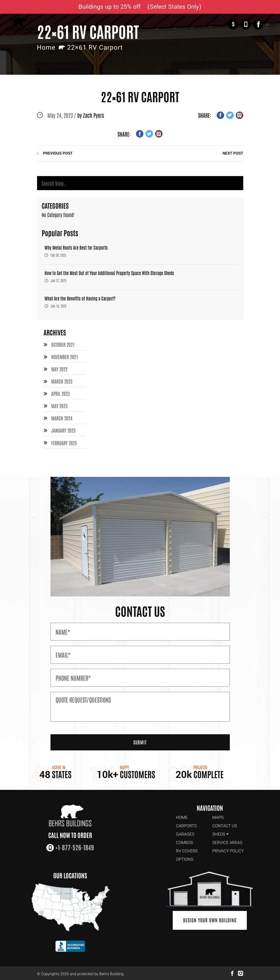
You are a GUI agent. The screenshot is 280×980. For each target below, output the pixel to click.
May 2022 (59, 369)
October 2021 (63, 345)
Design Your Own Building (210, 918)
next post (233, 154)
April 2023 (60, 393)
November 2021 (65, 357)
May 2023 (59, 405)
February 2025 (64, 441)
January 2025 (63, 429)
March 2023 (62, 381)
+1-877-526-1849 (246, 25)
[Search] (140, 183)
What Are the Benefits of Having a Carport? (80, 299)
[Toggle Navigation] (272, 25)
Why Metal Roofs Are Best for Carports (76, 248)
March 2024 (62, 417)
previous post (58, 154)
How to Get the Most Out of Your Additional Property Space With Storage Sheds (109, 273)
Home (46, 48)
